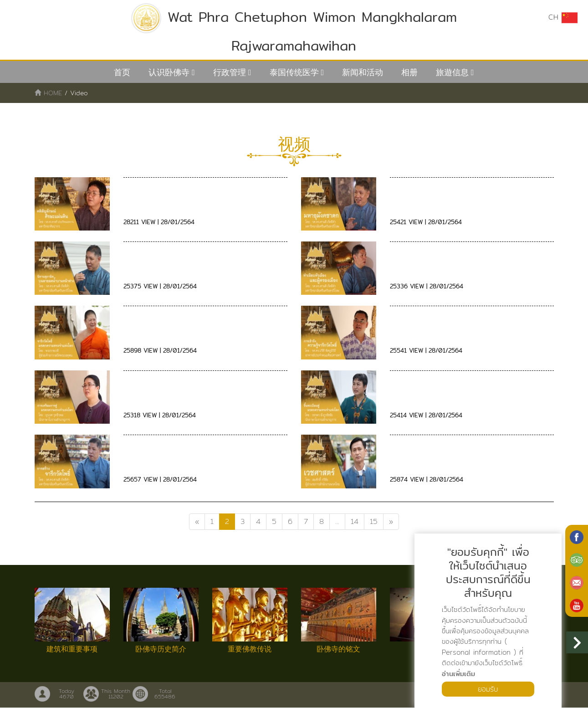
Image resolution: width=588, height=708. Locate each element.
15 (374, 521)
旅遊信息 (452, 72)
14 (355, 521)
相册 (409, 72)
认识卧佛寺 (169, 72)
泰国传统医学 (294, 72)
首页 (122, 72)
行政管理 (230, 72)
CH (563, 17)
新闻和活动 (363, 72)
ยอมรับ (488, 689)
